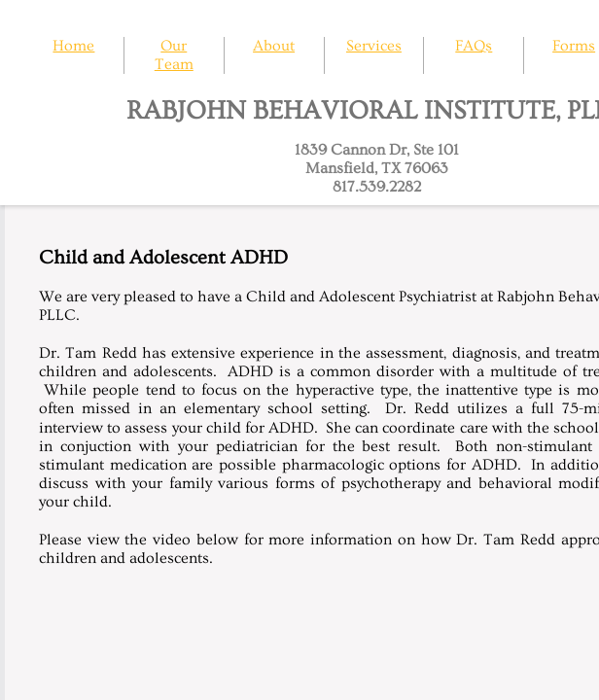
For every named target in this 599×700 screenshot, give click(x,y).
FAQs (474, 46)
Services (374, 46)
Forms (574, 46)
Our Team (174, 55)
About (274, 46)
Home (73, 46)
